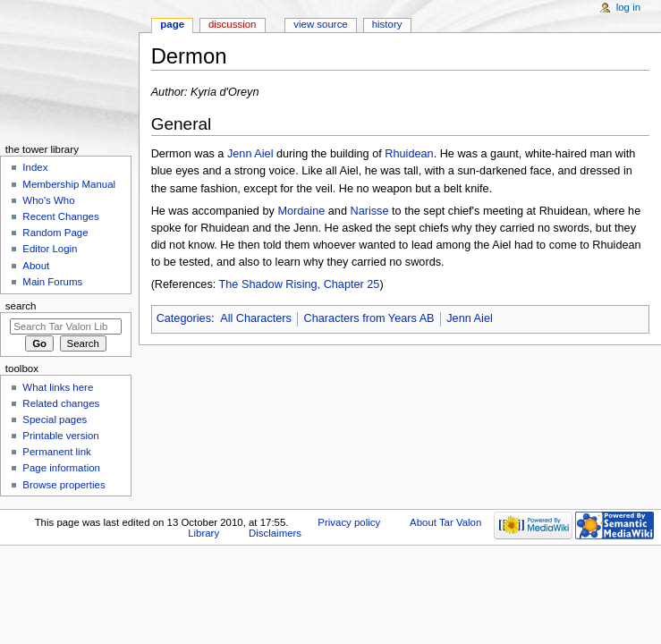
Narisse (370, 211)
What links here (58, 387)
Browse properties (64, 485)
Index (35, 167)
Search (21, 306)
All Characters (256, 318)
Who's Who (48, 200)
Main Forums (52, 282)
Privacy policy (349, 522)
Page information (61, 468)
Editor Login (50, 249)
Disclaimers (275, 533)
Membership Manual (69, 184)
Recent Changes (60, 216)
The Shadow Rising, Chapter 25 (300, 284)
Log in (628, 7)
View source (320, 24)
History (387, 24)
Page (172, 24)
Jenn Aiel (250, 154)
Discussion (232, 24)
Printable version (60, 436)
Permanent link (56, 452)
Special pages (55, 419)
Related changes (61, 403)
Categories (184, 318)
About (36, 266)
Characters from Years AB (369, 318)
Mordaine (301, 211)
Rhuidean (409, 154)
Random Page (55, 233)
